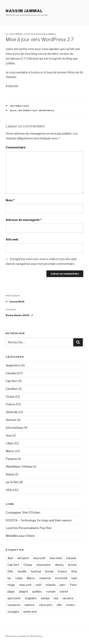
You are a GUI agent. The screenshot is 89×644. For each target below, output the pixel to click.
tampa (45, 598)
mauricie (45, 578)
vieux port (46, 605)
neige (11, 585)
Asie (10, 558)
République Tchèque (19, 467)
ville (59, 605)
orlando (51, 585)
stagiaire (31, 598)
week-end (30, 612)
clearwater (44, 565)
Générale (12, 412)
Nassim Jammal (24, 11)
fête (74, 571)
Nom (10, 200)
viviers (70, 605)
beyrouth (39, 558)
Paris (73, 585)
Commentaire (16, 147)
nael (74, 578)
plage (11, 592)
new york (25, 585)
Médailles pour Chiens (20, 536)
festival (36, 571)
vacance (68, 598)
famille (22, 571)
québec (37, 592)
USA (9, 490)
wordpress (47, 111)
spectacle (14, 598)
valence (30, 605)
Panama (11, 459)
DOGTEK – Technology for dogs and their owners (39, 520)
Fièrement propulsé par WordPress (24, 636)
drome (72, 565)
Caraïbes (12, 389)
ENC (10, 571)
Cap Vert (12, 381)
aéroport (23, 558)
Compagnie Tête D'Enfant (23, 513)
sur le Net (12, 482)
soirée (64, 592)
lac (9, 578)
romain (51, 592)
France (10, 404)
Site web (12, 239)
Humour (11, 420)
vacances (14, 605)
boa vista (56, 558)
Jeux (9, 435)
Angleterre (13, 365)
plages (24, 592)
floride (49, 571)
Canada (11, 373)
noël (38, 585)
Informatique (20, 106)
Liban (9, 443)
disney (59, 565)
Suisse (10, 474)
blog (14, 111)
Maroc (10, 451)
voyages (13, 612)
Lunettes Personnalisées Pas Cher (29, 528)
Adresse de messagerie (24, 220)
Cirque (10, 397)
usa (56, 598)
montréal (61, 578)
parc (63, 585)
